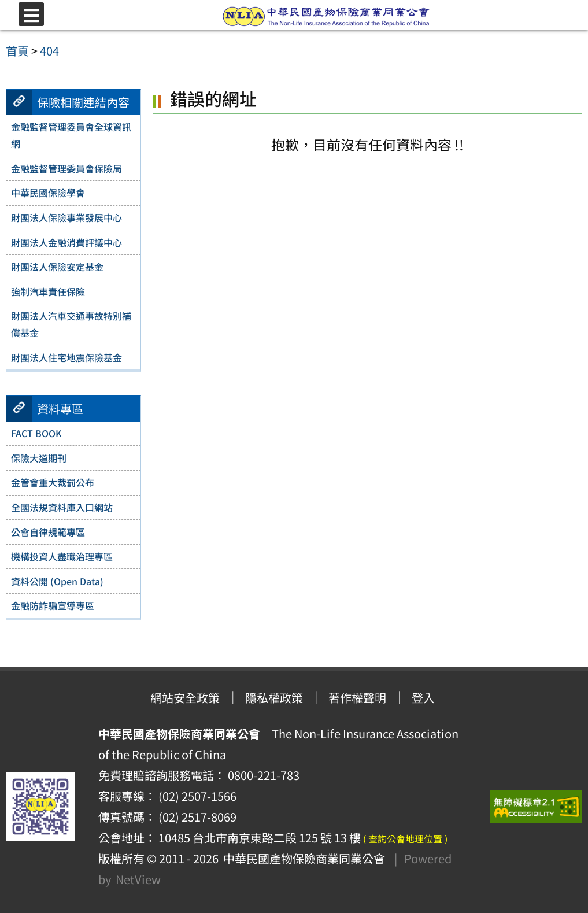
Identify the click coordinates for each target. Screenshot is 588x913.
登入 (423, 698)
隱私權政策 (274, 698)
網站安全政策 (185, 698)
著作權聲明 (357, 698)
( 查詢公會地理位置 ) (405, 838)
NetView (138, 879)
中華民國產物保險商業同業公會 (302, 858)
